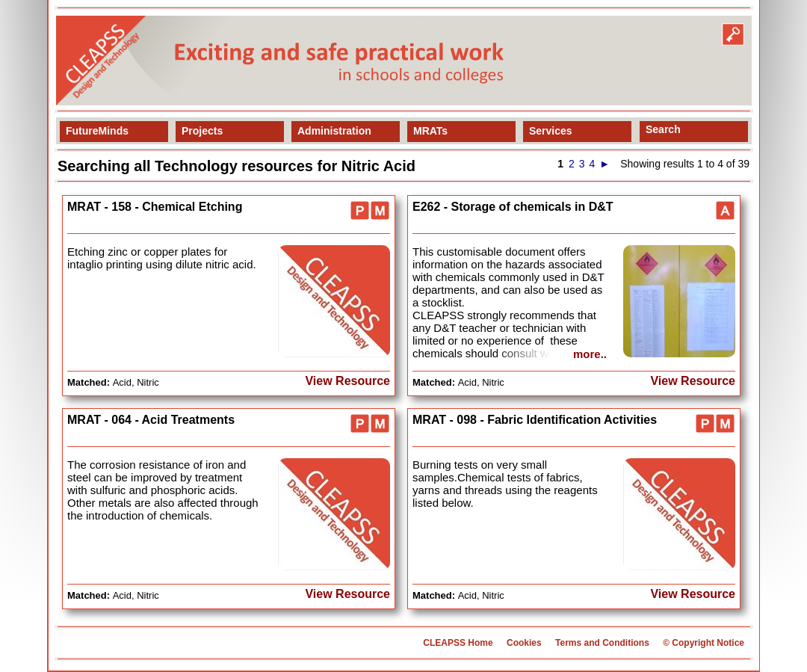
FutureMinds (97, 131)
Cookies (524, 643)
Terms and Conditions (602, 643)
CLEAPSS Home (458, 643)
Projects (202, 131)
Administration (334, 131)
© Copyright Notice (704, 643)
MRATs (430, 131)
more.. (590, 354)
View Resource (347, 381)
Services (551, 131)
